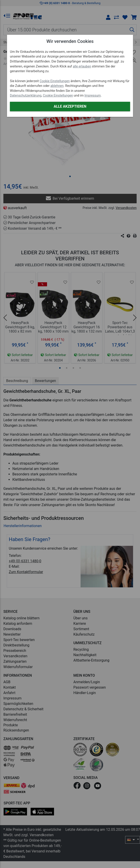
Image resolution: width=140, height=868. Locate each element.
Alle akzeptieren (70, 106)
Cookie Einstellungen (55, 81)
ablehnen (57, 86)
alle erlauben (82, 66)
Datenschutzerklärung (26, 96)
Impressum (93, 96)
